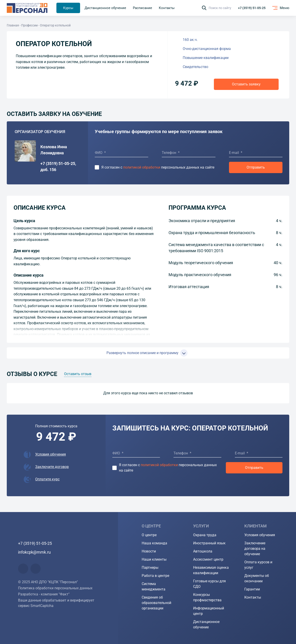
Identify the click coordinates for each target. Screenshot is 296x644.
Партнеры (150, 568)
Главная (13, 25)
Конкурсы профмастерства (207, 597)
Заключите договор (52, 467)
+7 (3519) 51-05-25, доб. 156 (58, 167)
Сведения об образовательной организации (156, 603)
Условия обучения (51, 454)
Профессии (29, 25)
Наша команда (154, 543)
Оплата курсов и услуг (258, 565)
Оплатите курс (47, 479)
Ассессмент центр (208, 559)
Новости (149, 551)
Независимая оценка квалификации (211, 570)
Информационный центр (209, 611)
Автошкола (203, 551)
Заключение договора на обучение (255, 549)
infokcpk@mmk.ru (34, 552)
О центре (149, 535)
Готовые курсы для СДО (209, 584)
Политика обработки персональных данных (55, 588)
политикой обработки (142, 167)
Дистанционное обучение (206, 624)
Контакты (253, 597)
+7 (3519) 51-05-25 (252, 8)
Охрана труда (205, 535)
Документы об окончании (257, 578)
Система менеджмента (154, 586)
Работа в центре (155, 576)
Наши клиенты (154, 559)
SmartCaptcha (42, 606)
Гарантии (252, 589)
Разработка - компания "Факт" (44, 594)
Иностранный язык (209, 543)
